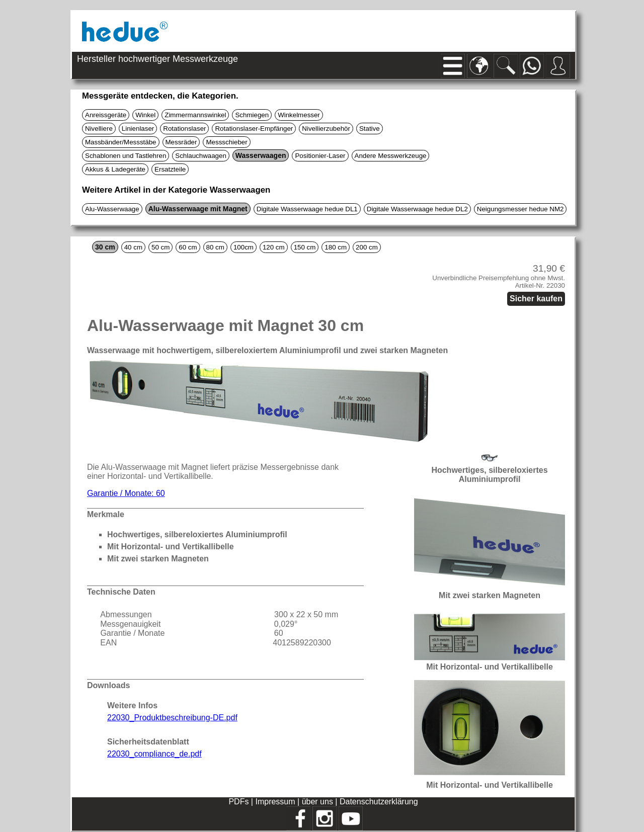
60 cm (188, 247)
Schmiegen (252, 115)
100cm (244, 247)
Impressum (275, 802)
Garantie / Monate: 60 (126, 493)
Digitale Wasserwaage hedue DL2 (417, 209)
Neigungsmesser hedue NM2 (520, 209)
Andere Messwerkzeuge (391, 156)
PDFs (238, 802)
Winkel (145, 115)
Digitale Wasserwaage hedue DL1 (307, 209)
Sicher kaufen (536, 299)
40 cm (133, 247)
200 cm (367, 247)
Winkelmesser (299, 115)
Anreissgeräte (106, 115)
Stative (370, 129)
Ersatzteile (170, 169)
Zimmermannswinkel (195, 115)
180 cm (336, 247)
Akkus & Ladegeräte (115, 169)
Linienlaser (138, 129)
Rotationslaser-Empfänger (254, 129)
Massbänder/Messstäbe (121, 142)
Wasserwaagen (261, 155)
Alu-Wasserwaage (112, 209)
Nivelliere (99, 129)
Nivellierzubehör (326, 129)
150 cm (305, 247)
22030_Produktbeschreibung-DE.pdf (172, 718)
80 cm (215, 247)
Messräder (181, 142)
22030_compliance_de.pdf (154, 754)
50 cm (160, 247)
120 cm (274, 247)
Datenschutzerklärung (379, 802)
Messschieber (226, 142)
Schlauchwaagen (201, 156)
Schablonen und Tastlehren (126, 156)
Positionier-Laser (320, 156)
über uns (317, 802)
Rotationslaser (184, 129)
